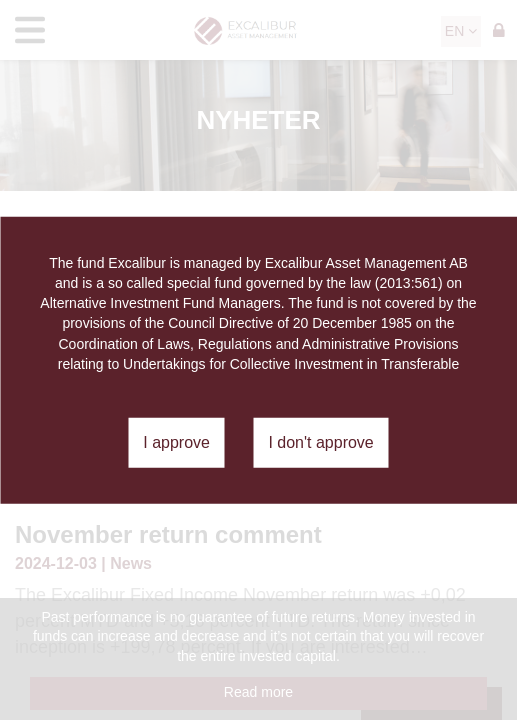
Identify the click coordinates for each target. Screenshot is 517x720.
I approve (176, 442)
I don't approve (320, 442)
